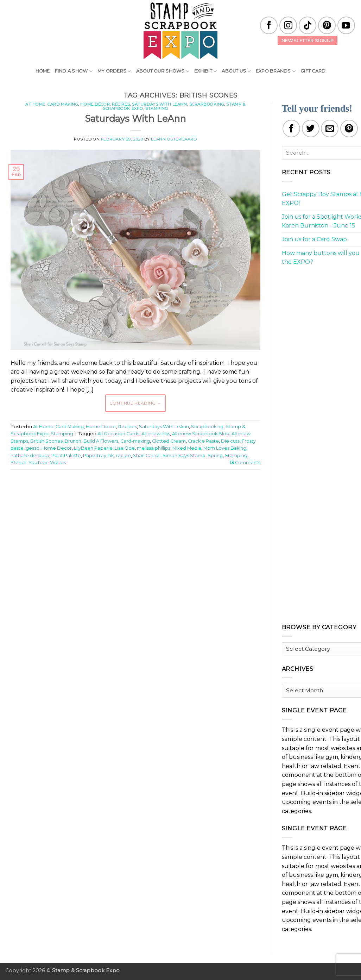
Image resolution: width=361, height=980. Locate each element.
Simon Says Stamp (184, 455)
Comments (245, 463)
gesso (33, 448)
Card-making (135, 441)
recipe (123, 455)
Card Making (63, 104)
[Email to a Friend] (330, 129)
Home (43, 71)
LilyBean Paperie (93, 448)
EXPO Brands (276, 71)
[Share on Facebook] (291, 129)
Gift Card (313, 71)
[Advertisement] (139, 496)
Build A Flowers (101, 441)
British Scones (46, 441)
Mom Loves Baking (225, 448)
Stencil (18, 463)
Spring (215, 455)
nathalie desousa (30, 455)
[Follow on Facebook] (269, 25)
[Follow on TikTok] (308, 25)
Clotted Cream (169, 441)
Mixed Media (187, 448)
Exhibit (205, 71)
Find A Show (74, 71)
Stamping (157, 108)
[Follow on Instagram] (288, 25)
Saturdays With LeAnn (159, 104)
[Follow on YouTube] (346, 25)
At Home (35, 104)
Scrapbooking (207, 104)
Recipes (121, 104)
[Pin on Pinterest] (349, 129)
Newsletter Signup (308, 40)
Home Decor (95, 104)
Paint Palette (66, 455)
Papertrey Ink (98, 455)
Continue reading (135, 403)
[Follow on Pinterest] (327, 25)
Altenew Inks (156, 434)
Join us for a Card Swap (314, 239)
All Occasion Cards (118, 434)
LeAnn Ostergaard (174, 139)
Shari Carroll (147, 455)
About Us (236, 71)
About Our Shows (163, 71)
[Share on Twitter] (311, 129)
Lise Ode (125, 448)
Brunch (73, 441)
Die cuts (230, 441)
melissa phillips (154, 448)
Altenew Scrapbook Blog (201, 434)
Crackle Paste (203, 441)
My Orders (114, 71)
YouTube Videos (47, 463)
